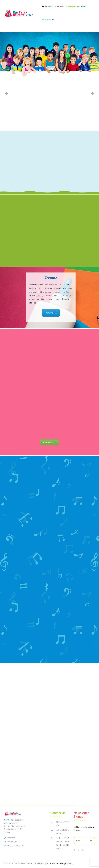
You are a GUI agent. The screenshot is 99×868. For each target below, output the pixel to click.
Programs (82, 6)
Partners (72, 6)
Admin (71, 862)
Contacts (47, 19)
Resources (62, 6)
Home (44, 6)
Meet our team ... (49, 529)
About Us (52, 6)
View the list (51, 354)
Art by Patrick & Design (56, 862)
